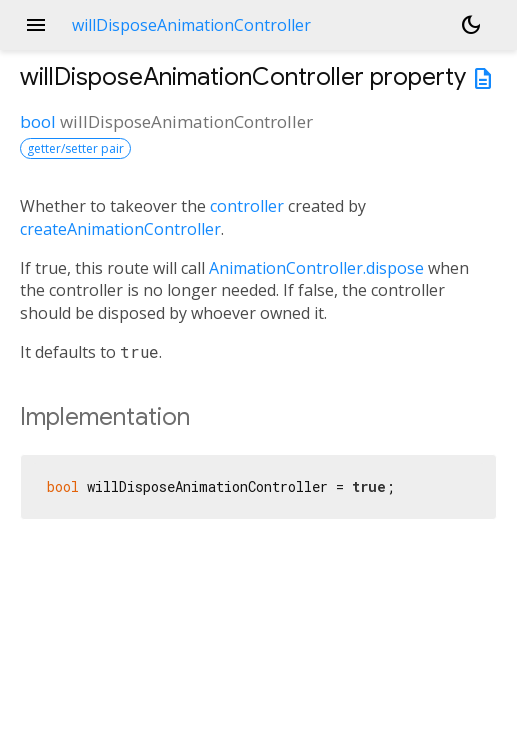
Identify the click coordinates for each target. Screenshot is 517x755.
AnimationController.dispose (316, 268)
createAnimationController (120, 229)
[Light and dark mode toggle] (471, 25)
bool (38, 121)
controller (247, 206)
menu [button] (36, 25)
